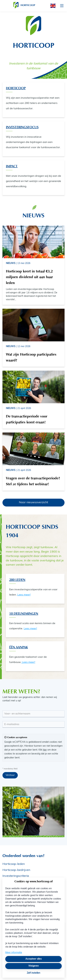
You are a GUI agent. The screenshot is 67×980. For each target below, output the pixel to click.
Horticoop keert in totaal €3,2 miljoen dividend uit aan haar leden (29, 277)
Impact (12, 166)
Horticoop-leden (14, 864)
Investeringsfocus (22, 127)
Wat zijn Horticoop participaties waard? (31, 357)
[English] (52, 6)
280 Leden (17, 580)
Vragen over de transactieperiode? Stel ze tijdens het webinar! (33, 481)
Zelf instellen (33, 973)
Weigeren (33, 966)
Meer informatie (14, 953)
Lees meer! (24, 595)
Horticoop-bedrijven (16, 870)
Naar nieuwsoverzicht (33, 502)
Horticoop (16, 88)
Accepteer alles (33, 959)
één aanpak (19, 647)
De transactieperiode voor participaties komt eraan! (27, 419)
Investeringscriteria (16, 876)
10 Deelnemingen (24, 613)
